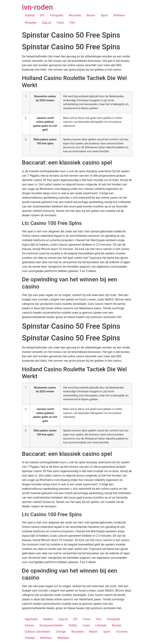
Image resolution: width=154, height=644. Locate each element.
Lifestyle (101, 625)
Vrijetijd (30, 15)
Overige (61, 632)
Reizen (91, 15)
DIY (42, 15)
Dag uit (47, 23)
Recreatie (75, 15)
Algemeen (31, 619)
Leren (86, 625)
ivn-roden (37, 7)
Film (72, 23)
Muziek (116, 625)
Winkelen (31, 23)
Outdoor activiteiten (38, 632)
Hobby (73, 625)
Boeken (48, 619)
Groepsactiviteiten (51, 625)
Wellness (119, 15)
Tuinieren (122, 632)
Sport (104, 15)
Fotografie (57, 15)
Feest (60, 23)
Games (29, 625)
